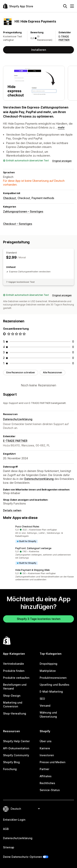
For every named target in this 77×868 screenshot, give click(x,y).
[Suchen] (65, 6)
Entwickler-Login (14, 820)
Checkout (9, 198)
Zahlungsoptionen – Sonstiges (23, 211)
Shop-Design (12, 696)
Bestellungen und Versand (15, 687)
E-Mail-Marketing (51, 692)
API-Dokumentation (16, 748)
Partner (44, 769)
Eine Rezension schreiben (21, 372)
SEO (42, 699)
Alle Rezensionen (52, 372)
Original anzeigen (62, 161)
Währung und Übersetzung (48, 714)
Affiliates (46, 776)
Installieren (39, 50)
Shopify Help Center (16, 741)
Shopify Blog (11, 762)
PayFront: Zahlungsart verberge (33, 548)
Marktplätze (48, 671)
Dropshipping (48, 664)
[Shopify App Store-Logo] (18, 6)
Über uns (46, 741)
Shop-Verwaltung (15, 713)
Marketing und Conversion (13, 704)
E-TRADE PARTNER (15, 441)
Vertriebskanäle (14, 664)
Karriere (45, 748)
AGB (6, 829)
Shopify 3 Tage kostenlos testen (39, 619)
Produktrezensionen (53, 678)
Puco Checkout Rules (27, 527)
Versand (45, 706)
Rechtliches (47, 783)
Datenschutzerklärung (18, 419)
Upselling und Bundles (54, 685)
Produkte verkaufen (16, 678)
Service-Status (50, 790)
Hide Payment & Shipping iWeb (33, 570)
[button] (38, 534)
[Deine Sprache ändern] (25, 809)
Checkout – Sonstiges (18, 224)
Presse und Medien (52, 762)
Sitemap (9, 847)
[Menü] (72, 6)
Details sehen (12, 510)
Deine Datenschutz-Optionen (23, 857)
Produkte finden (14, 671)
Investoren (47, 755)
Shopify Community (16, 755)
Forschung (10, 769)
